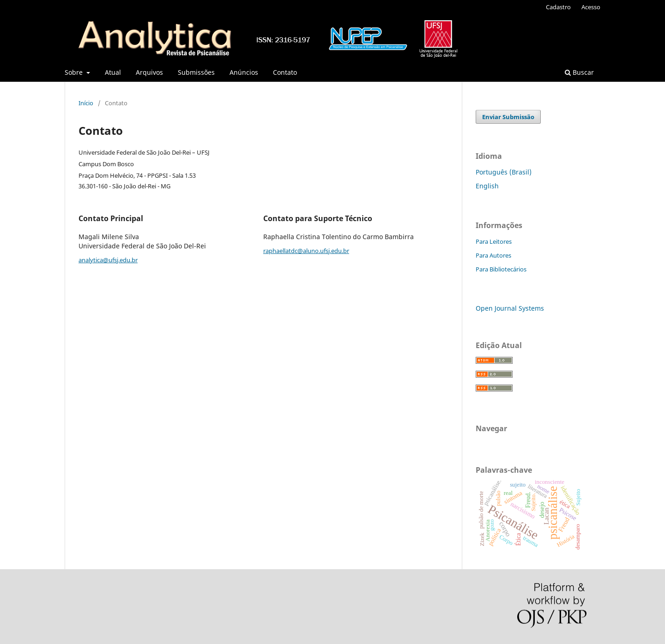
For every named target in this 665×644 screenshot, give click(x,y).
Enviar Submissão (508, 117)
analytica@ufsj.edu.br (108, 260)
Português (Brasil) (504, 172)
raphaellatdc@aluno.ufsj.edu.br (306, 251)
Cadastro (558, 7)
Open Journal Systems (510, 308)
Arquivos (149, 72)
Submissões (196, 72)
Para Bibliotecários (501, 269)
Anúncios (244, 72)
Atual (113, 72)
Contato (285, 72)
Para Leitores (494, 241)
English (487, 186)
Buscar (579, 72)
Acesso (591, 7)
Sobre (75, 72)
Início (86, 103)
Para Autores (493, 255)
